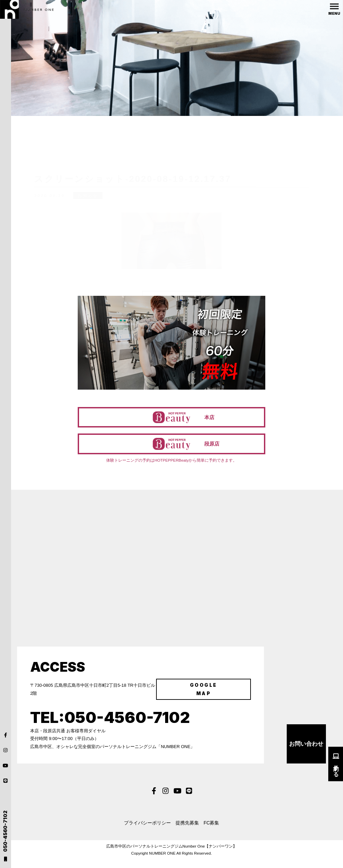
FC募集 (213, 832)
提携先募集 (186, 832)
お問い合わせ (306, 754)
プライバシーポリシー (145, 832)
